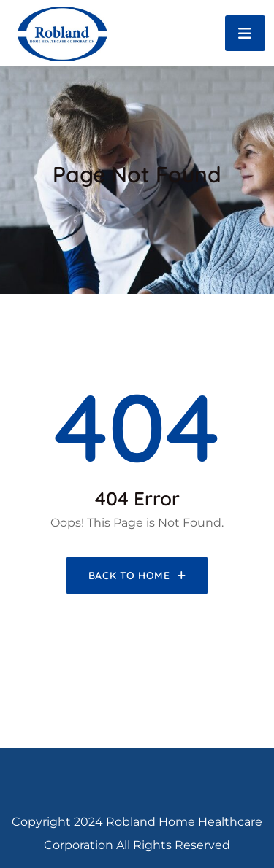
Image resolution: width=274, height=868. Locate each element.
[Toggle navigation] (245, 33)
